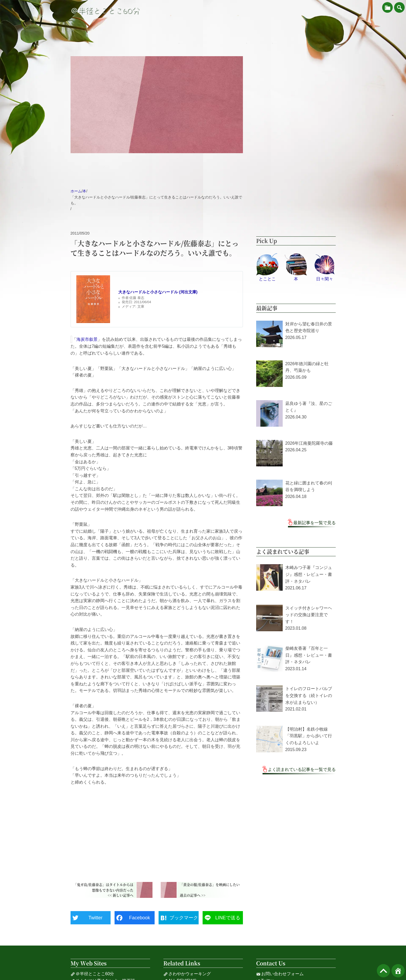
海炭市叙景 (87, 339)
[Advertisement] (157, 831)
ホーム (76, 191)
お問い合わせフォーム (280, 974)
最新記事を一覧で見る (315, 523)
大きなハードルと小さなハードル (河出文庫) (158, 292)
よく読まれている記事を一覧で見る (302, 769)
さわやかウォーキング (187, 974)
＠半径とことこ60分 (105, 11)
